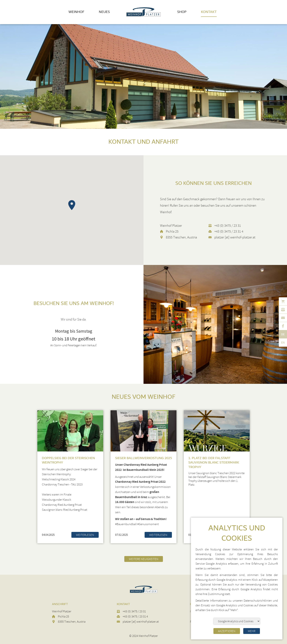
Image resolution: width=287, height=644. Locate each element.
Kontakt (209, 12)
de (283, 334)
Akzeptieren (227, 631)
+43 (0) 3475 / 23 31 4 (229, 231)
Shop (182, 12)
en (283, 343)
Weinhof (76, 12)
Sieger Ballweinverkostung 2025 (143, 458)
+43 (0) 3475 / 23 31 (228, 226)
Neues (104, 12)
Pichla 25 (172, 231)
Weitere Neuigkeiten (144, 559)
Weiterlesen (85, 535)
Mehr (252, 631)
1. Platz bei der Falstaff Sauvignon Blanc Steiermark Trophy (214, 463)
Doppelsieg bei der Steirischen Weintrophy (68, 460)
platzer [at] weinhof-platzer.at (235, 237)
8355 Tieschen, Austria (181, 237)
